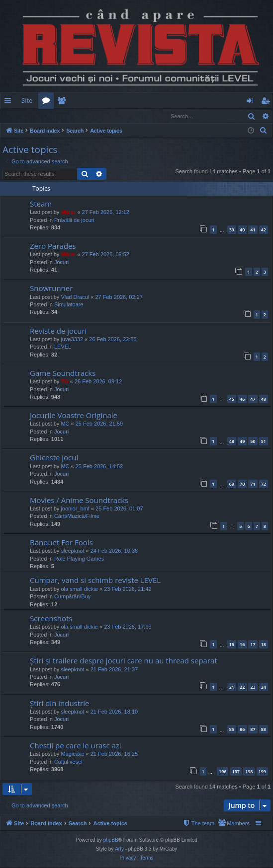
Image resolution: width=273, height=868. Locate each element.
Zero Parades (53, 246)
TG (64, 382)
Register (49, 116)
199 (262, 772)
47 (253, 399)
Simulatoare (69, 305)
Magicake (72, 754)
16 (242, 645)
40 (242, 230)
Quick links (10, 102)
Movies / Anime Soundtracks (79, 501)
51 (264, 442)
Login (16, 116)
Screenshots (51, 619)
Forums (48, 102)
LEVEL (63, 347)
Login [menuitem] (252, 102)
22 (242, 687)
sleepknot (72, 551)
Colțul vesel (68, 762)
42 (264, 230)
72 (264, 484)
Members (63, 102)
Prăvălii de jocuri (74, 220)
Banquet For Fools (61, 543)
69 (232, 484)
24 (264, 687)
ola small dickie (79, 589)
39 (232, 230)
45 (232, 399)
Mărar (68, 213)
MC (65, 424)
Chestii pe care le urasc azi (76, 746)
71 (253, 484)
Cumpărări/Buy (72, 597)
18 (264, 645)
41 (253, 230)
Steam (41, 204)
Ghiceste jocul (54, 458)
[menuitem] (154, 101)
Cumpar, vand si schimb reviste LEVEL (95, 580)
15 (232, 645)
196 (223, 772)
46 (242, 399)
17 (253, 645)
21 (232, 687)
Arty (119, 849)
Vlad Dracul (75, 297)
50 (253, 442)
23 (253, 687)
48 (264, 399)
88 (264, 730)
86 (242, 730)
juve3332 (72, 340)
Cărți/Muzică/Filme (77, 516)
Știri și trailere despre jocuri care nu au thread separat (124, 661)
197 (236, 772)
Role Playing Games (79, 559)
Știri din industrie (59, 704)
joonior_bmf (75, 509)
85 (232, 730)
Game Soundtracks (63, 373)
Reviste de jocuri (58, 331)
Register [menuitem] (268, 102)
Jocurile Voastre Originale (74, 416)
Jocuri (61, 263)
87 (253, 730)
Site (27, 100)
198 (249, 772)
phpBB (111, 840)
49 (242, 442)
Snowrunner (51, 289)
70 (242, 484)
